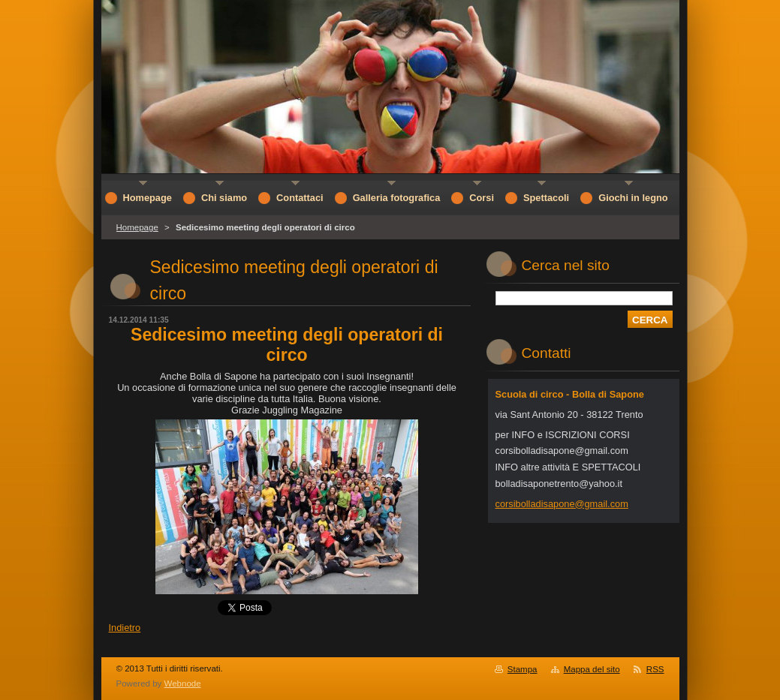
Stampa (523, 669)
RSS (655, 669)
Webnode (183, 683)
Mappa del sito (592, 669)
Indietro (125, 628)
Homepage (137, 227)
